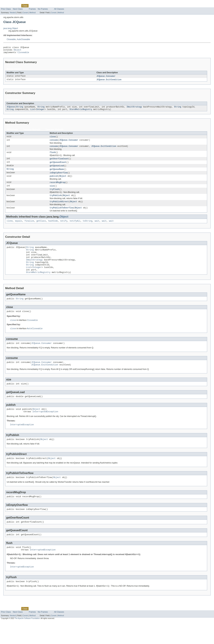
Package (15, 6)
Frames (32, 9)
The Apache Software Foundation (27, 641)
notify (64, 228)
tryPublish (56, 201)
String (20, 109)
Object (18, 51)
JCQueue (11, 109)
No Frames (43, 9)
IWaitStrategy (134, 109)
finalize (29, 228)
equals (19, 228)
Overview (5, 6)
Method (32, 13)
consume (54, 143)
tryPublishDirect (59, 208)
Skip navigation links (9, 3)
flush (53, 156)
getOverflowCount (59, 162)
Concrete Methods (55, 132)
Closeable (11, 39)
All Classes (59, 9)
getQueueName (57, 173)
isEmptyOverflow (59, 177)
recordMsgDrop (57, 187)
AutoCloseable (23, 39)
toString (88, 228)
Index (57, 6)
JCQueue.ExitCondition (109, 81)
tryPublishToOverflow (62, 214)
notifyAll (75, 228)
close (53, 139)
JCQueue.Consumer (106, 78)
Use (32, 6)
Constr (25, 13)
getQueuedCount (58, 166)
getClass (41, 228)
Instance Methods (32, 132)
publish (54, 181)
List (33, 112)
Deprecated (48, 6)
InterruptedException (45, 428)
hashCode (53, 228)
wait (97, 228)
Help (64, 6)
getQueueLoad (57, 170)
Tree (38, 6)
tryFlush (54, 195)
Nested (13, 13)
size (52, 191)
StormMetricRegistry (81, 112)
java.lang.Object (11, 28)
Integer (40, 112)
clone (10, 228)
